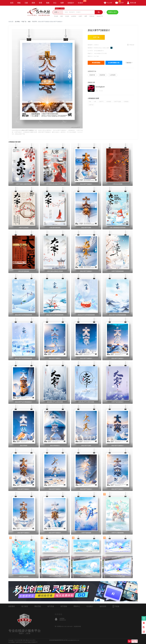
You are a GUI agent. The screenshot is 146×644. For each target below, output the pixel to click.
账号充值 (51, 606)
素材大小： (91, 56)
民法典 (56, 16)
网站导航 (38, 606)
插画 (33, 3)
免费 (62, 3)
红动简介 (90, 606)
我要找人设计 (112, 12)
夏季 (86, 16)
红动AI (81, 2)
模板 (19, 3)
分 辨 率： (91, 51)
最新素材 (12, 606)
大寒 (95, 102)
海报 (29, 22)
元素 (26, 3)
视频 (48, 3)
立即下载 (96, 37)
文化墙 (67, 16)
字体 (90, 102)
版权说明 (103, 606)
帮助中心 (77, 606)
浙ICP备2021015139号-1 (30, 640)
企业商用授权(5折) (114, 63)
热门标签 (25, 606)
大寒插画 (126, 102)
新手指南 (64, 606)
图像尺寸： (91, 53)
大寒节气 (101, 102)
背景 (41, 3)
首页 (12, 3)
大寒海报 (109, 102)
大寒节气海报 (117, 102)
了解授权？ (129, 63)
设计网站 (17, 22)
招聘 (62, 16)
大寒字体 (91, 105)
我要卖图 (144, 618)
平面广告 (24, 22)
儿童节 (80, 16)
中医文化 (92, 16)
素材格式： (91, 48)
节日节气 (35, 22)
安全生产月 (100, 16)
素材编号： (91, 45)
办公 (55, 3)
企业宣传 (74, 16)
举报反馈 (132, 45)
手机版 (116, 606)
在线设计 (71, 3)
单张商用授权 (96, 63)
